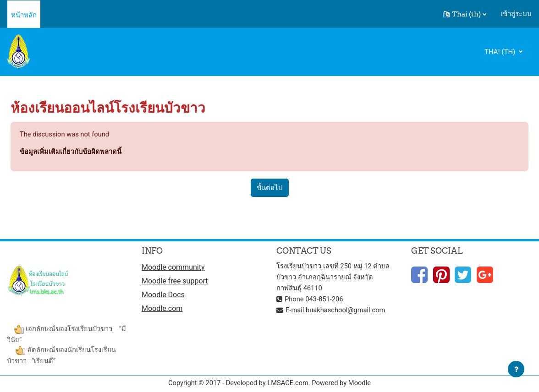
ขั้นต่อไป (270, 188)
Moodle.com (162, 309)
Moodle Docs (163, 296)
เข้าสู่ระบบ (516, 14)
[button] (465, 14)
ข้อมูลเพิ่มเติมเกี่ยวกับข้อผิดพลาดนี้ (71, 152)
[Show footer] (516, 369)
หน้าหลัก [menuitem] (24, 15)
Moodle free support (175, 281)
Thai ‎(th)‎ (501, 52)
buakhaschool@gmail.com (347, 310)
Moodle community (173, 268)
